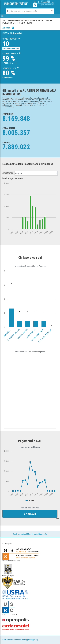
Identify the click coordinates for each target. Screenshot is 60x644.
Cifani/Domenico (9, 331)
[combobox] (27, 11)
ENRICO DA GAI (13, 335)
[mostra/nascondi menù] (2, 16)
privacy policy (33, 640)
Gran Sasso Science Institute (14, 640)
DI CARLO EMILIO (45, 335)
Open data (43, 534)
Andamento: (8, 173)
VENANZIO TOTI (38, 335)
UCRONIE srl (31, 333)
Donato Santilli (22, 334)
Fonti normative (19, 534)
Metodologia (32, 534)
